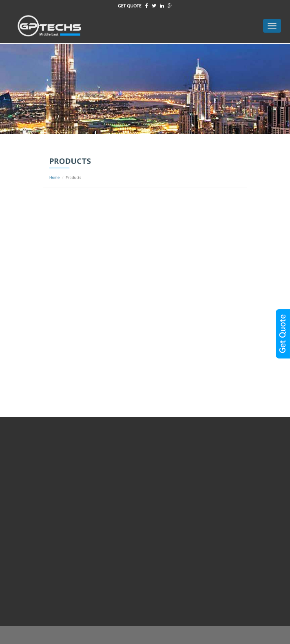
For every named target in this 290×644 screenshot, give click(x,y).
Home (73, 176)
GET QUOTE (130, 4)
